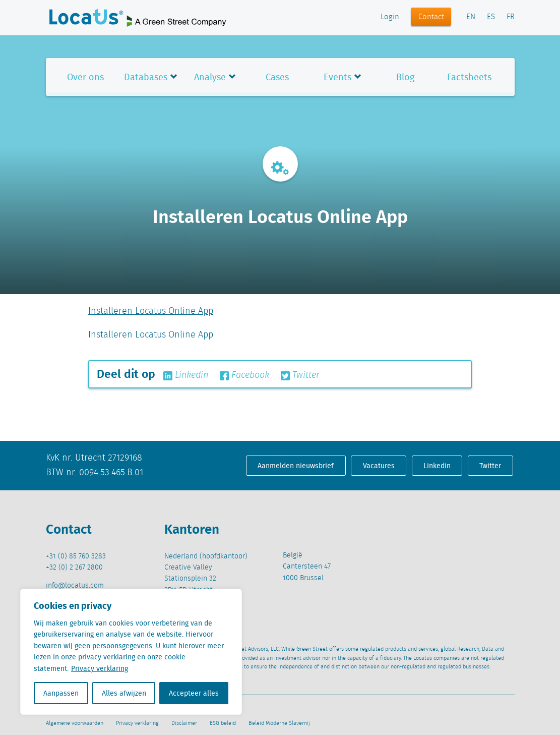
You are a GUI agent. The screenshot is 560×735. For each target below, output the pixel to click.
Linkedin (186, 375)
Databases (146, 77)
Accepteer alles (194, 693)
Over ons (85, 77)
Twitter (300, 375)
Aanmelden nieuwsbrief (296, 466)
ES (491, 17)
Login (390, 17)
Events (337, 77)
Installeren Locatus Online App (151, 311)
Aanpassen (61, 693)
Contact (431, 17)
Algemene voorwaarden (75, 723)
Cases (277, 77)
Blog (405, 77)
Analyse (210, 77)
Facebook (244, 375)
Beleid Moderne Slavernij (279, 723)
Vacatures (379, 466)
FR (511, 17)
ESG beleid (223, 723)
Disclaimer (184, 723)
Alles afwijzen (124, 693)
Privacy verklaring (100, 668)
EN (471, 17)
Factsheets (469, 77)
